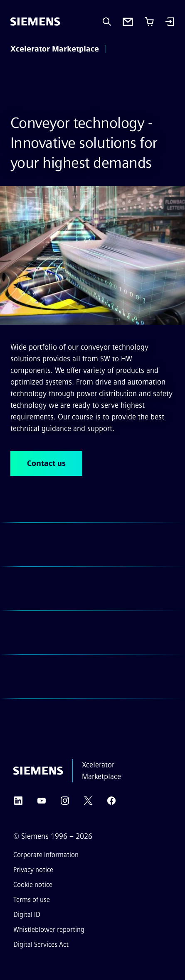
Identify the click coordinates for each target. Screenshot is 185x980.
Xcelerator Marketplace (55, 49)
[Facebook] (111, 803)
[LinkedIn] (18, 803)
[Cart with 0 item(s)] (149, 22)
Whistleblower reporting (49, 930)
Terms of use (32, 900)
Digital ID (27, 915)
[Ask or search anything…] (107, 22)
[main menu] (122, 50)
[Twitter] (88, 803)
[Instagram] (65, 803)
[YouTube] (42, 803)
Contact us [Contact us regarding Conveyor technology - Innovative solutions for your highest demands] (46, 463)
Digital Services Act (41, 944)
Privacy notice (33, 870)
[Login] (170, 22)
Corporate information (46, 855)
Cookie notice (33, 885)
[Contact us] (128, 22)
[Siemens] (35, 22)
